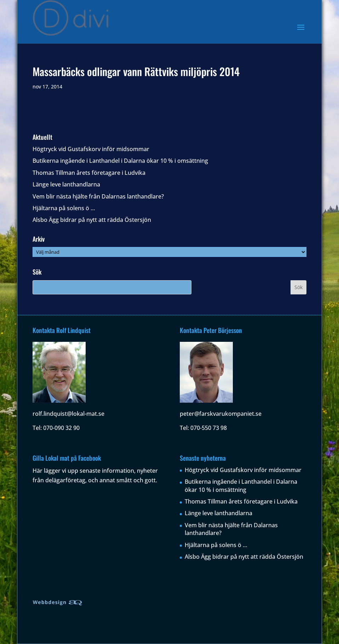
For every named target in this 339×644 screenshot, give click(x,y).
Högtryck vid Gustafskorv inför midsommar (91, 149)
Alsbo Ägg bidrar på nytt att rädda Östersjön (92, 220)
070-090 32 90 (61, 428)
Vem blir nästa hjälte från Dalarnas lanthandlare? (98, 196)
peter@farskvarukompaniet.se (221, 414)
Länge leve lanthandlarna (66, 184)
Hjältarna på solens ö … (64, 208)
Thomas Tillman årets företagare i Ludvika (89, 173)
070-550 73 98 (209, 428)
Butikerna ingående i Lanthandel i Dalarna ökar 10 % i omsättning (120, 161)
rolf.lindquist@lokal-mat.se (68, 414)
